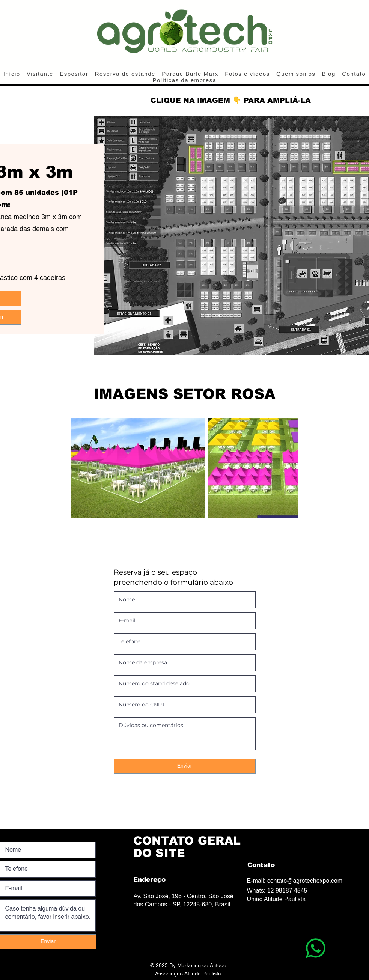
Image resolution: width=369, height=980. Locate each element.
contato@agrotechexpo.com (305, 881)
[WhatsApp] (315, 948)
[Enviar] (185, 766)
